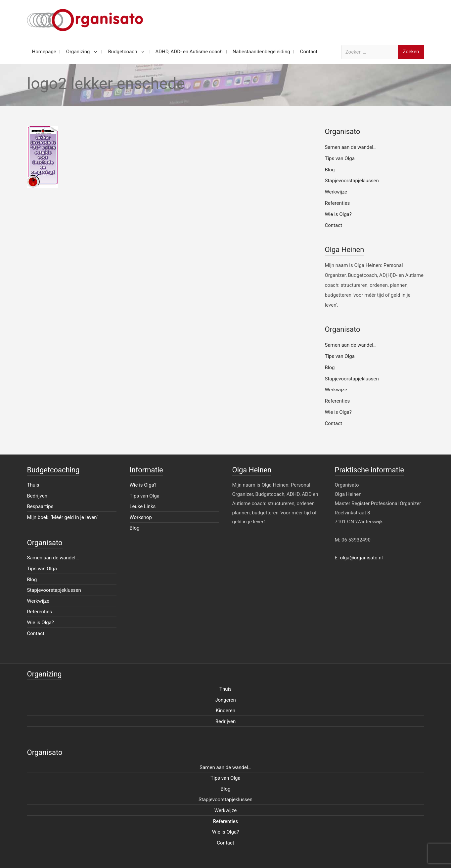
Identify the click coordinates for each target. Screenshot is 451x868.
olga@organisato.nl (361, 558)
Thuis (33, 485)
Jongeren (226, 700)
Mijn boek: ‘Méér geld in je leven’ (63, 517)
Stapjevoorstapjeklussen (352, 181)
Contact (334, 225)
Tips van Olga (340, 158)
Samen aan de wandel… (351, 147)
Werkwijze (336, 192)
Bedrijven (37, 496)
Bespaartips (40, 506)
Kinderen (226, 711)
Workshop (141, 517)
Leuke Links (143, 506)
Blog (330, 170)
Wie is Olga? (338, 214)
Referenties (338, 203)
